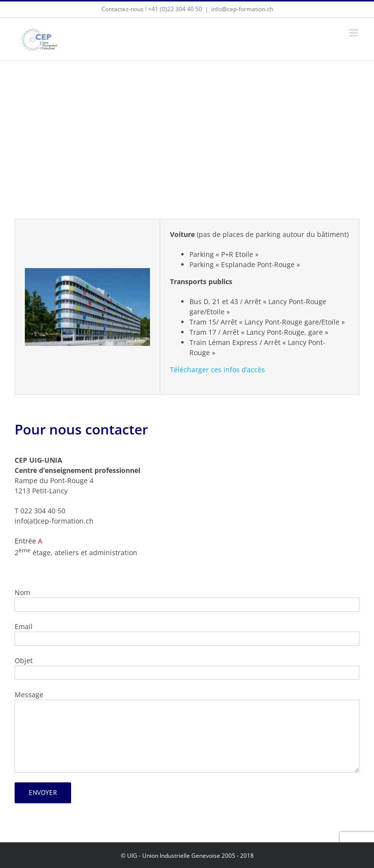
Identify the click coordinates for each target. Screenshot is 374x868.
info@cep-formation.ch (242, 9)
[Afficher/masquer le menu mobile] (354, 33)
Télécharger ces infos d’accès (217, 370)
